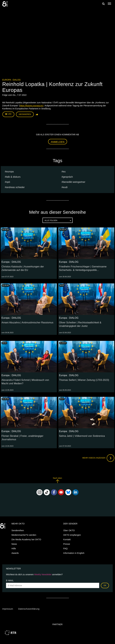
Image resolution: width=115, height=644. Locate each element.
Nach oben (57, 480)
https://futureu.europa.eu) (32, 106)
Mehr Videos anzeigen (98, 458)
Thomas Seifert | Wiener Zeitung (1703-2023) (84, 380)
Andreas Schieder (15, 187)
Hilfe (14, 549)
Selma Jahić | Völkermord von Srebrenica (82, 436)
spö (8, 182)
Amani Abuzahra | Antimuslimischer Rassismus (27, 323)
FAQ (65, 549)
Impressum (8, 609)
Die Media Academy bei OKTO (26, 539)
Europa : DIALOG (11, 80)
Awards (15, 553)
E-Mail (10, 581)
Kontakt (67, 539)
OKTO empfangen (72, 535)
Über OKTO (69, 530)
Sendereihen (18, 530)
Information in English (74, 553)
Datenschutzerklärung (29, 609)
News (14, 544)
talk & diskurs (13, 177)
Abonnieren (25, 114)
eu (64, 172)
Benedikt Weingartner (74, 182)
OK (105, 585)
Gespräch (68, 177)
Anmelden (58, 142)
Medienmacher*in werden (24, 535)
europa (10, 172)
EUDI (65, 187)
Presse (67, 544)
